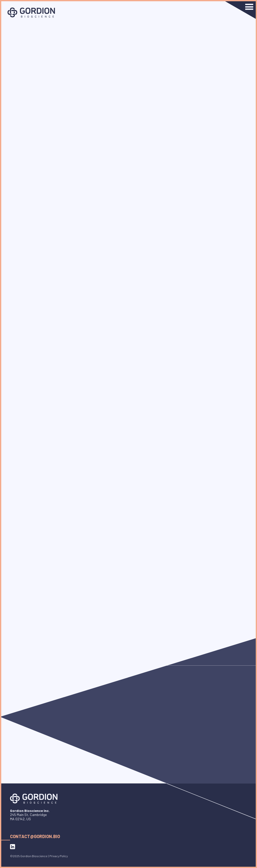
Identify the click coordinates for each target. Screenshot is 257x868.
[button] (240, 10)
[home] (31, 13)
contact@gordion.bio (35, 836)
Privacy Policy (59, 856)
